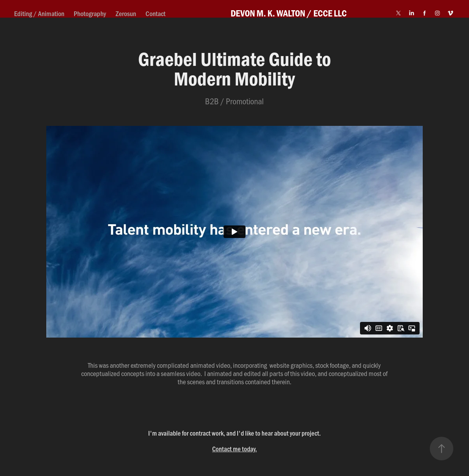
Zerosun (126, 13)
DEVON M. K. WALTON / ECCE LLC (289, 13)
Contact (155, 13)
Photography (90, 13)
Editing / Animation (39, 13)
